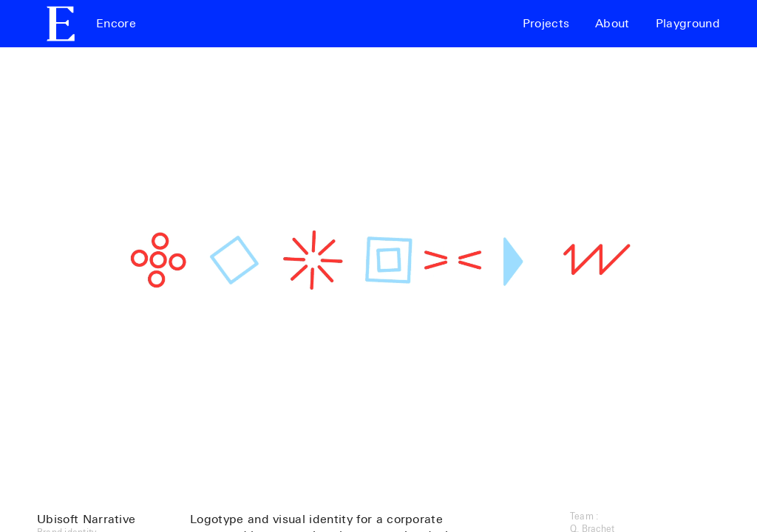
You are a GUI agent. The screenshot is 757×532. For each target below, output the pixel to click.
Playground (688, 24)
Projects (546, 24)
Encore (116, 24)
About (612, 24)
